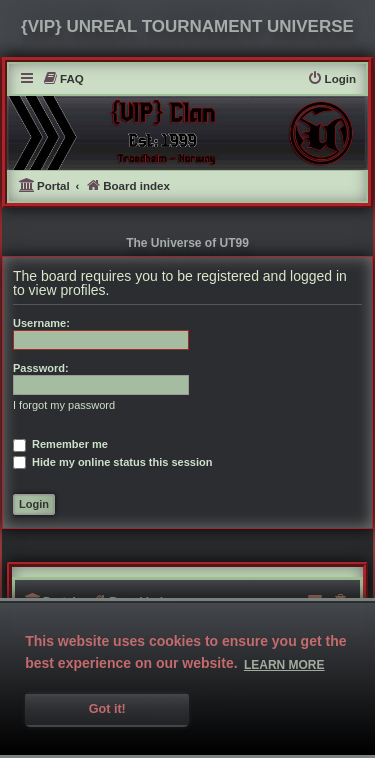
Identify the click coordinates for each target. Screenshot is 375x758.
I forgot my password (64, 405)
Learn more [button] (284, 665)
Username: (41, 323)
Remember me (60, 444)
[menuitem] (63, 79)
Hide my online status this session (112, 462)
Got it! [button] (107, 709)
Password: (41, 368)
